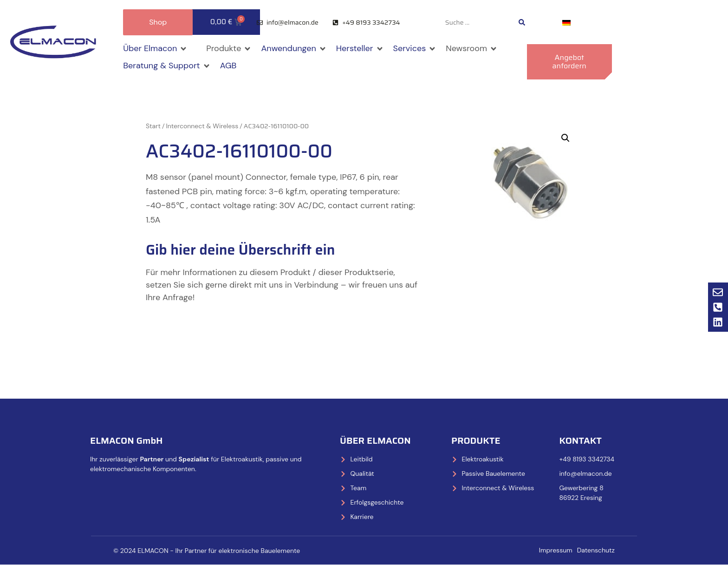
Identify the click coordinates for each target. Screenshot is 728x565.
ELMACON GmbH (127, 440)
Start (153, 126)
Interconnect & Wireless (202, 126)
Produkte (476, 440)
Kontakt (580, 440)
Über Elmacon (375, 440)
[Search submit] (522, 22)
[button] (155, 49)
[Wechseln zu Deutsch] (566, 23)
